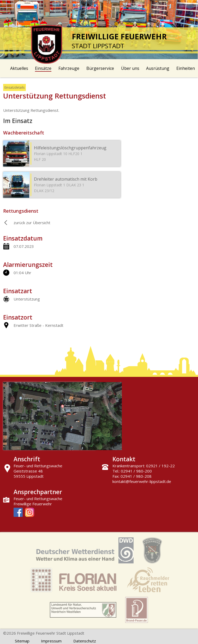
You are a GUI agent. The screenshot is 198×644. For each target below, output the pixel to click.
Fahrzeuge (69, 68)
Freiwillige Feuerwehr (33, 504)
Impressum (51, 641)
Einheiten (186, 68)
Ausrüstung (158, 68)
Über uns (130, 68)
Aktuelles (19, 68)
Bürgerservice (100, 68)
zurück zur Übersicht (32, 223)
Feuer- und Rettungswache (38, 499)
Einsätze (43, 68)
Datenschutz (85, 641)
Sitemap (22, 641)
